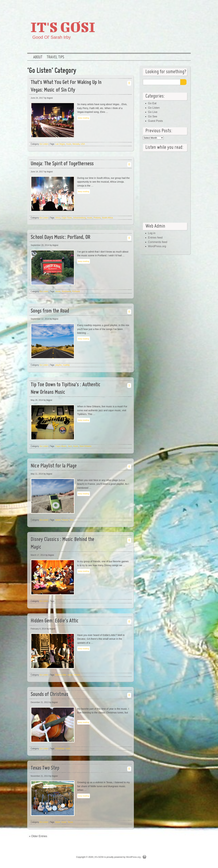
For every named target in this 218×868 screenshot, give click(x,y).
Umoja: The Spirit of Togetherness (62, 164)
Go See (153, 116)
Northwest (66, 291)
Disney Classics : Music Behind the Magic (62, 544)
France (65, 520)
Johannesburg (79, 218)
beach (58, 520)
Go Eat (152, 103)
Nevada (76, 144)
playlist (59, 365)
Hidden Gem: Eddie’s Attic (55, 621)
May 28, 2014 (37, 400)
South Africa (107, 218)
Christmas (60, 749)
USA (83, 144)
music (69, 144)
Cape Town (67, 218)
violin (68, 749)
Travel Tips (55, 57)
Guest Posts (155, 121)
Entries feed (155, 238)
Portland (76, 291)
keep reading (84, 118)
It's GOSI (63, 27)
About (38, 57)
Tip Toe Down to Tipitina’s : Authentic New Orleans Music (66, 389)
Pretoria (97, 218)
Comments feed (158, 242)
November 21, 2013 (40, 776)
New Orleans (85, 446)
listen (58, 822)
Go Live (153, 112)
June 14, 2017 (37, 172)
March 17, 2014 (38, 555)
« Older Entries (38, 836)
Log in (152, 233)
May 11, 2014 (37, 474)
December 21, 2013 (40, 702)
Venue (77, 675)
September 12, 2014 (40, 319)
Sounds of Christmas (49, 695)
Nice (72, 520)
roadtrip (66, 365)
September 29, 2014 (40, 245)
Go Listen (44, 144)
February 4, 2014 (38, 629)
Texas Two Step (45, 768)
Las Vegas (60, 144)
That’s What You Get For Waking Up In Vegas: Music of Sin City (66, 87)
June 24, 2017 (37, 98)
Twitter (164, 6)
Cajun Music (61, 446)
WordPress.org (157, 246)
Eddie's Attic (61, 675)
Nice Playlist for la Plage (54, 466)
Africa (58, 218)
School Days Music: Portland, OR (60, 238)
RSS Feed (186, 6)
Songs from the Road (50, 311)
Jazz (70, 446)
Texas (70, 822)
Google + (175, 6)
